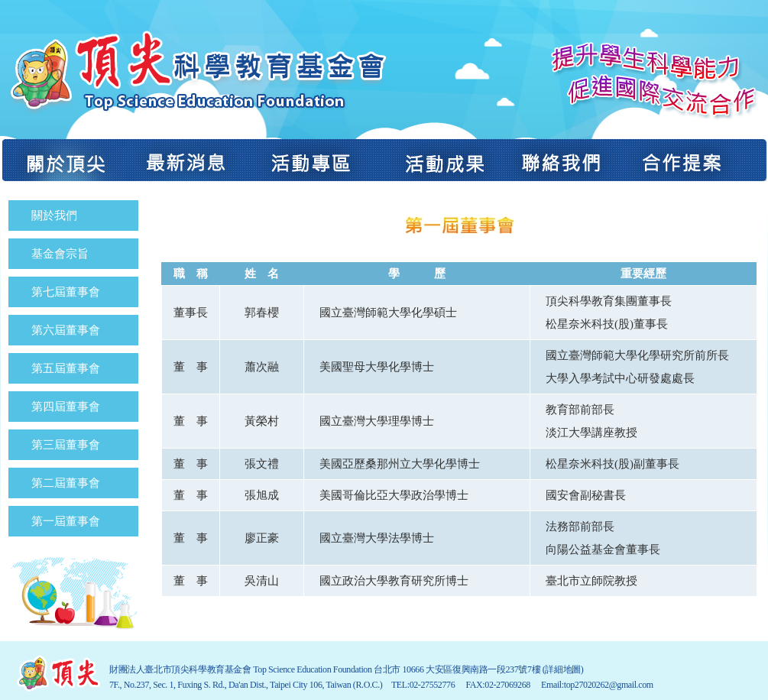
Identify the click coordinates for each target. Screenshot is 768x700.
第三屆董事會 (66, 445)
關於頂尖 (64, 160)
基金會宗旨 (60, 254)
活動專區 (312, 160)
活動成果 (441, 160)
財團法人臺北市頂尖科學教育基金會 (196, 71)
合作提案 (693, 160)
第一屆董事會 (66, 521)
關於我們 (54, 216)
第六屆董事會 (66, 330)
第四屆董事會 (66, 407)
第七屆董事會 (66, 292)
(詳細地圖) (563, 669)
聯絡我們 (562, 160)
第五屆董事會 (66, 368)
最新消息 (186, 160)
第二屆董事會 (66, 483)
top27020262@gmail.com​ (609, 685)
